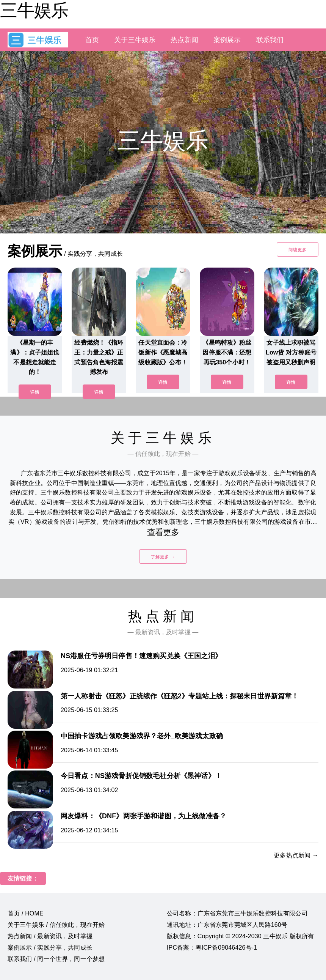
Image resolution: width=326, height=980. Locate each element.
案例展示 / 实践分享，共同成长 (50, 948)
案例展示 (227, 40)
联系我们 (270, 40)
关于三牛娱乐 (135, 40)
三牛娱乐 (34, 10)
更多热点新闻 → (296, 855)
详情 (35, 392)
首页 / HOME (26, 913)
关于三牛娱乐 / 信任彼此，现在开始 (56, 925)
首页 (92, 40)
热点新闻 (184, 40)
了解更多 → (163, 557)
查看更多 (163, 532)
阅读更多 (298, 250)
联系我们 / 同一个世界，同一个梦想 (56, 959)
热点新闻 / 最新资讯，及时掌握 (50, 936)
